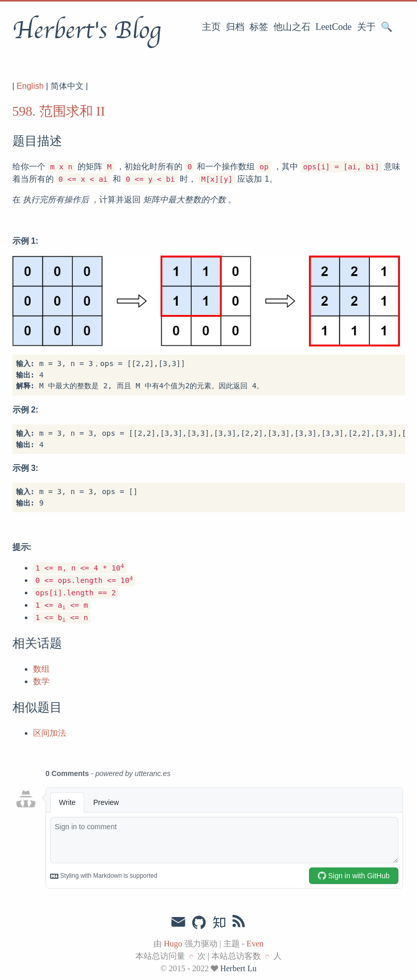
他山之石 (292, 27)
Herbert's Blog (87, 30)
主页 (211, 27)
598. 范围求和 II (59, 111)
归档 (235, 27)
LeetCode (334, 27)
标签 (259, 27)
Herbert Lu (238, 968)
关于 (366, 27)
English (30, 86)
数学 (41, 681)
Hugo (173, 944)
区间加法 (50, 733)
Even (255, 944)
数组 (41, 669)
